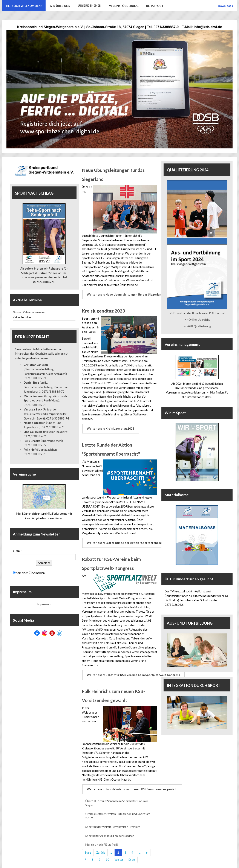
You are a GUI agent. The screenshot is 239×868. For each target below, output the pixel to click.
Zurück (101, 848)
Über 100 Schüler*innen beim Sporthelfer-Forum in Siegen (117, 798)
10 (107, 855)
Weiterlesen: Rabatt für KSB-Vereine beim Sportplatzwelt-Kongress (133, 671)
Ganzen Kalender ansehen (29, 312)
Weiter (119, 855)
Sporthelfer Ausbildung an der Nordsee (110, 831)
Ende (132, 855)
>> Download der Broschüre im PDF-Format (197, 313)
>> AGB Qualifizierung (197, 326)
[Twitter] (60, 633)
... (140, 848)
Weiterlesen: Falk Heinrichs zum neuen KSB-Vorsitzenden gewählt (132, 785)
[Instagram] (45, 633)
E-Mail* (18, 551)
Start (88, 848)
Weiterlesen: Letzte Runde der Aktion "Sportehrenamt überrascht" (133, 540)
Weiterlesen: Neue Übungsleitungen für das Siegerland (124, 294)
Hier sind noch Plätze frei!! (102, 840)
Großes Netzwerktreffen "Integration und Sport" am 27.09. (118, 811)
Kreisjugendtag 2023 (103, 310)
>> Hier (211, 392)
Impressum (44, 604)
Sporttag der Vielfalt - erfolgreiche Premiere (113, 822)
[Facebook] (37, 633)
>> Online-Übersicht (197, 320)
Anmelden (44, 563)
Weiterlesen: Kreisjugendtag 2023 (110, 427)
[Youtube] (52, 633)
